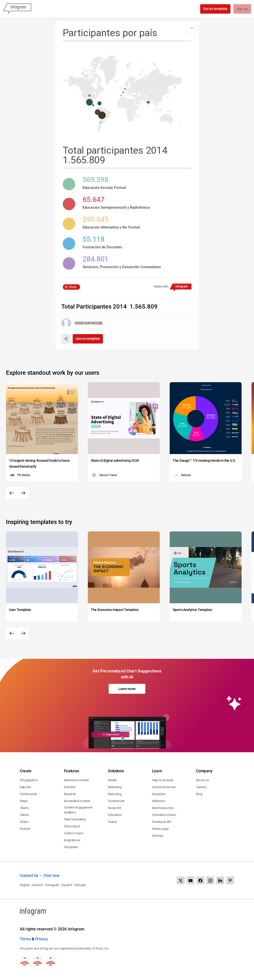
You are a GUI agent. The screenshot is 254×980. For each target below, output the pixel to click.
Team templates (75, 819)
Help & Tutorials (163, 780)
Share (73, 287)
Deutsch (37, 885)
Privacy (42, 939)
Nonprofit (114, 808)
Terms (25, 939)
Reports (25, 787)
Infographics (29, 780)
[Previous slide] (12, 493)
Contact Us (29, 876)
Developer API (162, 822)
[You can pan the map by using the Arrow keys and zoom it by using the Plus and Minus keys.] (127, 94)
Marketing (115, 787)
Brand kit (70, 794)
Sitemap (158, 836)
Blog (199, 794)
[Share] (66, 339)
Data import (72, 826)
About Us (203, 780)
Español (67, 885)
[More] (192, 28)
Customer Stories (164, 787)
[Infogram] (17, 9)
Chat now (51, 876)
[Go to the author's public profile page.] (82, 323)
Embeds (70, 787)
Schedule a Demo (164, 815)
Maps (24, 801)
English (25, 885)
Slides (24, 822)
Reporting (115, 794)
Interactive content (76, 780)
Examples (159, 794)
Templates (71, 847)
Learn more (127, 689)
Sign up (242, 9)
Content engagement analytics (78, 810)
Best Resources (163, 808)
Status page (160, 829)
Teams (112, 822)
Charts (24, 808)
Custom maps (74, 833)
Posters (25, 829)
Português (52, 885)
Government (116, 801)
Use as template (215, 9)
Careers (201, 787)
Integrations (72, 840)
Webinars (159, 801)
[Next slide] (23, 493)
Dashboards (28, 794)
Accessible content (77, 801)
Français (80, 885)
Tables (24, 815)
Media (112, 780)
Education (115, 815)
